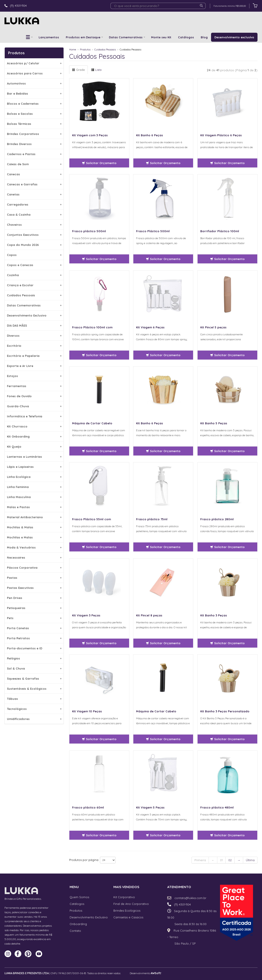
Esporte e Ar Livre (34, 366)
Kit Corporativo (124, 897)
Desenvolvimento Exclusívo (89, 917)
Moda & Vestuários (34, 547)
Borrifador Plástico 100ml (220, 231)
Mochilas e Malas (34, 537)
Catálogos (186, 37)
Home (73, 49)
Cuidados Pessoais (34, 295)
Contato (75, 931)
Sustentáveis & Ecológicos (34, 689)
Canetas (34, 194)
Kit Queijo (34, 447)
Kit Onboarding (34, 436)
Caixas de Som (34, 164)
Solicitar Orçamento (99, 163)
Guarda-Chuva (34, 406)
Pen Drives (34, 598)
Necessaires (34, 557)
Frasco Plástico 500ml (153, 231)
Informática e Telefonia (34, 416)
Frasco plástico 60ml (88, 807)
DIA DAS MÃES (34, 325)
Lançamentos (49, 37)
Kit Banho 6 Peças (150, 135)
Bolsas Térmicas (34, 124)
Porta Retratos (34, 638)
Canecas (34, 174)
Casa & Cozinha (34, 215)
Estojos (34, 376)
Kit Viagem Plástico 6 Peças (221, 135)
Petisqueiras (34, 608)
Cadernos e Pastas (34, 154)
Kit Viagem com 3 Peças (90, 135)
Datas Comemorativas (126, 37)
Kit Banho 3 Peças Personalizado (225, 711)
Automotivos (34, 83)
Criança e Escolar (34, 285)
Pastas (34, 578)
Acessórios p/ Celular (34, 63)
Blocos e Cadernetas (34, 104)
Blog (204, 37)
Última (250, 860)
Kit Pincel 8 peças (149, 615)
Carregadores (34, 204)
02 (230, 860)
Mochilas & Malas (34, 527)
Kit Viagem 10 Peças (87, 711)
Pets (34, 618)
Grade (78, 70)
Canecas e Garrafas (34, 184)
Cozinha (34, 275)
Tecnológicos (34, 709)
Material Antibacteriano (34, 517)
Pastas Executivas (34, 588)
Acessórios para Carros (34, 73)
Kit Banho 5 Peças (214, 423)
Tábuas (34, 699)
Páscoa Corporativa (34, 568)
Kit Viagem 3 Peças (86, 615)
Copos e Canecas (34, 265)
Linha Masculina (34, 497)
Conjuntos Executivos (34, 235)
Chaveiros (34, 225)
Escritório (34, 346)
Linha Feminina (34, 487)
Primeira (200, 860)
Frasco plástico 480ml (217, 807)
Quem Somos (79, 897)
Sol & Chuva (34, 668)
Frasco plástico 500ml (89, 231)
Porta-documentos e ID (34, 648)
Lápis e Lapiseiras (34, 467)
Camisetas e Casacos (128, 917)
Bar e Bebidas (34, 93)
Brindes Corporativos (34, 134)
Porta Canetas (34, 628)
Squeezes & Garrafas (34, 679)
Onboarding (78, 924)
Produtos (85, 49)
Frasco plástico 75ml (152, 519)
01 (221, 860)
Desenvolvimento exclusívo (234, 37)
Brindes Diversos (34, 144)
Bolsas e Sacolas (34, 114)
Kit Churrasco (34, 426)
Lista (96, 70)
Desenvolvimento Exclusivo (34, 315)
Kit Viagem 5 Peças (150, 807)
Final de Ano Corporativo (131, 904)
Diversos (34, 336)
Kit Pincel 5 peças (213, 327)
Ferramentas (34, 386)
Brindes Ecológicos (127, 911)
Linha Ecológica (34, 477)
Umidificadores (34, 719)
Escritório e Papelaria (34, 356)
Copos (34, 255)
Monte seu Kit (161, 37)
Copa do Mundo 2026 (34, 245)
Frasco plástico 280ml (217, 519)
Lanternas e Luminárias (34, 457)
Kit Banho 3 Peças (214, 615)
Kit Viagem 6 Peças (150, 327)
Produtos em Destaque (83, 37)
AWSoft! (156, 973)
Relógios (34, 658)
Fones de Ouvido (34, 396)
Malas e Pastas (34, 507)
